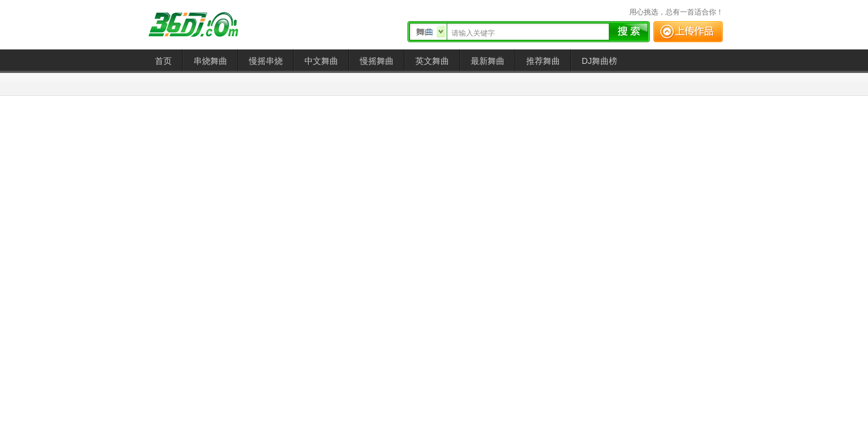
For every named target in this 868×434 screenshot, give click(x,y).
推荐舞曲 (543, 61)
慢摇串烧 (266, 61)
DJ (202, 24)
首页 (163, 61)
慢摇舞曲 (377, 61)
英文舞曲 (432, 61)
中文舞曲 (321, 61)
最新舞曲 (488, 61)
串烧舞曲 (210, 61)
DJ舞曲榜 (599, 61)
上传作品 (688, 32)
